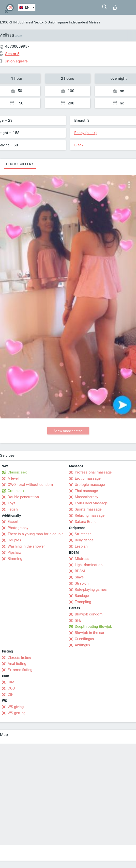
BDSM (80, 571)
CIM (11, 682)
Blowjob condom (89, 614)
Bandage (82, 596)
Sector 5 (40, 22)
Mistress (82, 559)
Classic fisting (19, 657)
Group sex (16, 491)
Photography (18, 528)
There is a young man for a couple (36, 534)
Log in (115, 7)
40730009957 (17, 46)
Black (79, 145)
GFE (78, 620)
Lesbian (81, 546)
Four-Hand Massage (91, 503)
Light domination (89, 565)
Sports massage (88, 509)
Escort (13, 522)
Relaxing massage (90, 515)
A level (13, 478)
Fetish (13, 509)
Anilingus (82, 645)
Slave (79, 577)
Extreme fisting (20, 670)
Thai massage (86, 491)
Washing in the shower (26, 546)
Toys (12, 503)
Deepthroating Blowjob (93, 627)
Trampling (83, 602)
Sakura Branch (87, 522)
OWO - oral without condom (30, 485)
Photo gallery (20, 164)
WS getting (16, 713)
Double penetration (23, 497)
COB (11, 688)
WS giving (16, 707)
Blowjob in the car (90, 633)
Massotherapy (86, 497)
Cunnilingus (84, 639)
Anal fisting (17, 664)
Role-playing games (91, 590)
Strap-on (82, 583)
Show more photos (68, 431)
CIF (10, 694)
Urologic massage (90, 485)
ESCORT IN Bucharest (17, 22)
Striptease (83, 534)
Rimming (15, 559)
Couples (14, 540)
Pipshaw (15, 552)
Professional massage (93, 472)
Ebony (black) (85, 133)
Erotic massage (88, 478)
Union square (58, 22)
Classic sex (17, 472)
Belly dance (84, 540)
